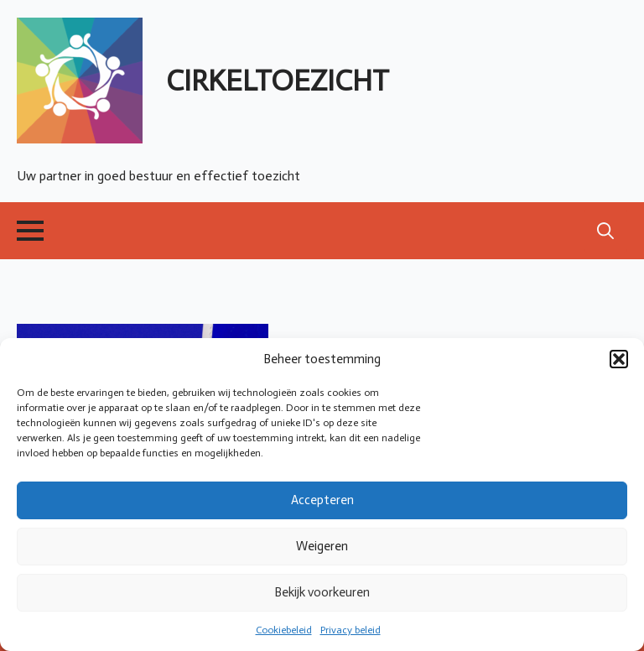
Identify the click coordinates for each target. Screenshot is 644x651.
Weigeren (322, 546)
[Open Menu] (30, 231)
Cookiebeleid (284, 630)
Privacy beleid (351, 630)
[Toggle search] (605, 231)
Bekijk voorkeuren (322, 592)
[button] (619, 359)
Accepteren (322, 500)
